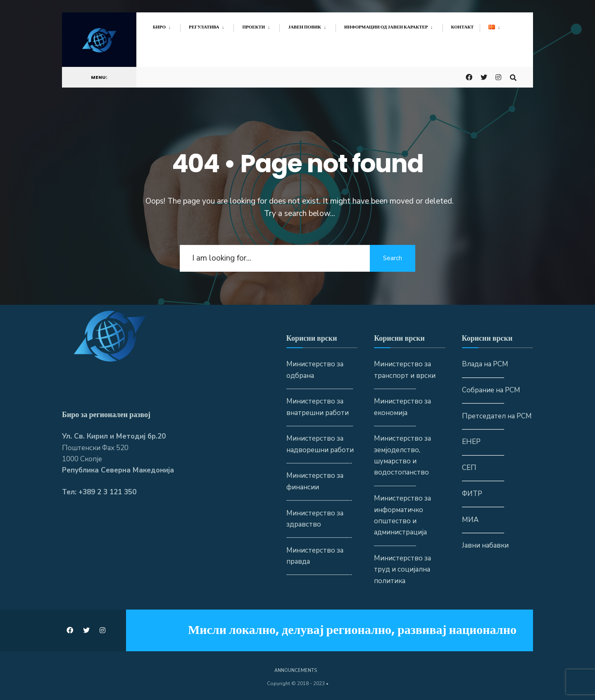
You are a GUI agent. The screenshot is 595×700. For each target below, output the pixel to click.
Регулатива (204, 27)
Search (393, 258)
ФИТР (472, 494)
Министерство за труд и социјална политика (402, 569)
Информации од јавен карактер (386, 27)
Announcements (296, 670)
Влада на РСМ (485, 364)
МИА (470, 520)
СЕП (469, 468)
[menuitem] (167, 26)
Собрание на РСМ (491, 390)
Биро (159, 27)
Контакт (463, 27)
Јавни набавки (485, 545)
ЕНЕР (471, 442)
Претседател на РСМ (497, 416)
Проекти (253, 27)
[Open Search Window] (513, 77)
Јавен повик (305, 27)
